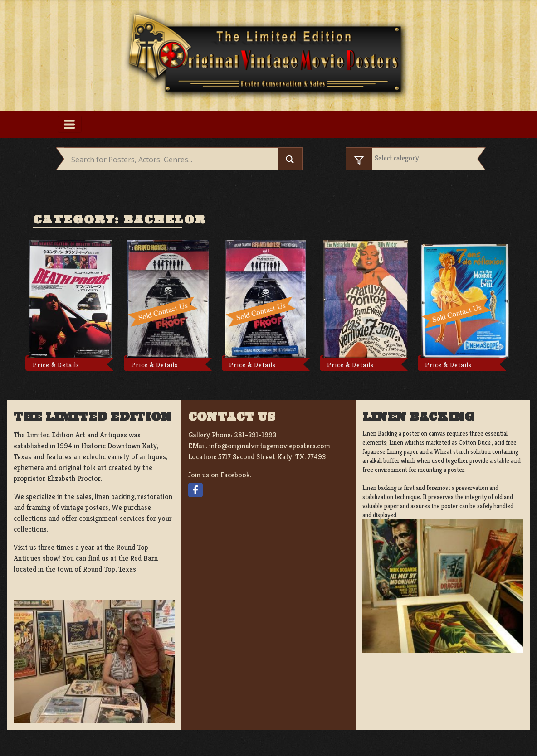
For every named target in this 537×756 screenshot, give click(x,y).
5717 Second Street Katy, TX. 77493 (272, 457)
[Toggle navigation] (70, 124)
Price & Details (56, 365)
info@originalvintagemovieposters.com (270, 446)
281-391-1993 (255, 435)
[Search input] (173, 160)
